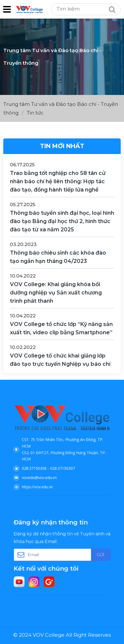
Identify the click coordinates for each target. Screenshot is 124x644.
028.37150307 (62, 464)
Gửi (93, 555)
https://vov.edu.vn (42, 479)
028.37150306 (40, 464)
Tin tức (35, 113)
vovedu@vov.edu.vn (44, 472)
